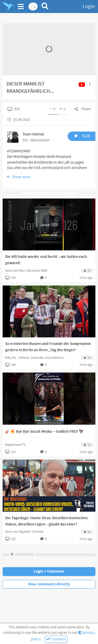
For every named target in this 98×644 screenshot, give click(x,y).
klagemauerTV (15, 445)
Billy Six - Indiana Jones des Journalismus (34, 358)
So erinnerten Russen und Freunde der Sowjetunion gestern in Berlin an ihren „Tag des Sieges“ (48, 347)
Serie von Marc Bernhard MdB (26, 271)
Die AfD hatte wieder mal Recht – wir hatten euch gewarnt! (46, 260)
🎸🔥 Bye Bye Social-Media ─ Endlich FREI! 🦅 (45, 432)
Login (89, 7)
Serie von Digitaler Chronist (24, 532)
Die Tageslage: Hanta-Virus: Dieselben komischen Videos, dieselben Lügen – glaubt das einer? (46, 521)
